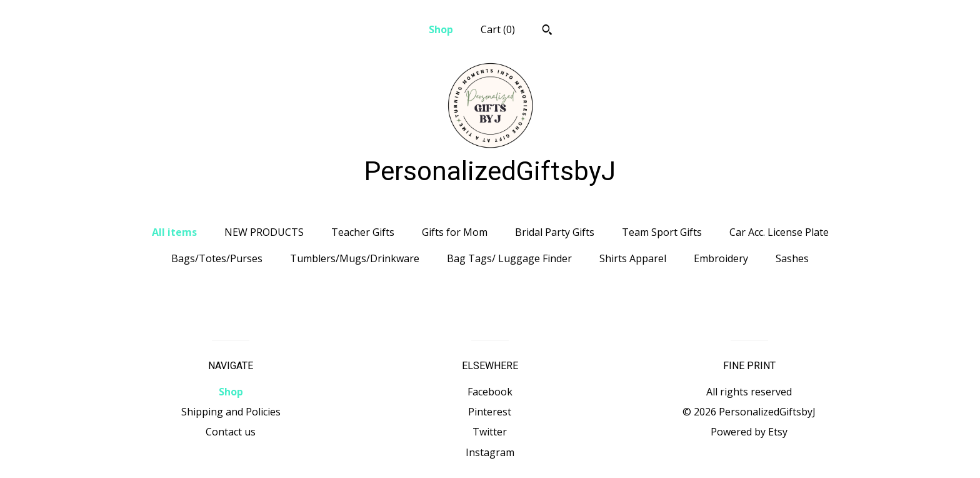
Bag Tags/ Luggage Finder (509, 258)
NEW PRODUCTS (264, 232)
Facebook (490, 392)
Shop (441, 29)
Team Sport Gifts (662, 232)
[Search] (547, 31)
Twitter (490, 432)
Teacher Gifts (363, 232)
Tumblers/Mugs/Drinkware (355, 258)
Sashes (792, 258)
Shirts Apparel (633, 258)
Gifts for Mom (455, 232)
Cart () (498, 29)
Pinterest (490, 412)
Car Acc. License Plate (779, 232)
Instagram (490, 452)
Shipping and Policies (231, 412)
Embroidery (721, 258)
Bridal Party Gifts (555, 232)
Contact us (231, 432)
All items (174, 232)
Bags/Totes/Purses (217, 258)
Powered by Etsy (749, 432)
